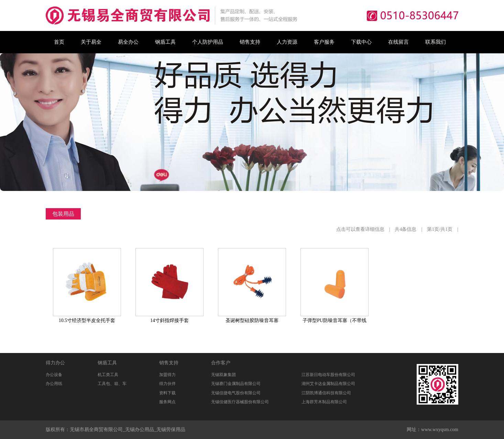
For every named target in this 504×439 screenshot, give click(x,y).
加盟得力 (167, 375)
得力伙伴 (167, 384)
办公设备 (54, 375)
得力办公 (55, 363)
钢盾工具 (165, 42)
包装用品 (63, 214)
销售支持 (250, 42)
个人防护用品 (208, 42)
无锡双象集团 (223, 375)
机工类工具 (108, 375)
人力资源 (287, 42)
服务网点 (167, 402)
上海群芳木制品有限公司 (324, 402)
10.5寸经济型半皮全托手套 (87, 320)
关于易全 (91, 42)
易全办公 (128, 42)
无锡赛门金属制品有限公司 (236, 384)
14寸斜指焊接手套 (169, 320)
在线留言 (398, 42)
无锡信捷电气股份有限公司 (236, 393)
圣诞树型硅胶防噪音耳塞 (252, 320)
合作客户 (221, 363)
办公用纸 (54, 384)
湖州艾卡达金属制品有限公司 (328, 384)
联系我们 (436, 42)
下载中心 (361, 42)
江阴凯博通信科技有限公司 (326, 393)
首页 (59, 42)
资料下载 (167, 393)
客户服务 (324, 42)
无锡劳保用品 (171, 430)
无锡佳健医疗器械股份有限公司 (240, 402)
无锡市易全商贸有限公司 (96, 430)
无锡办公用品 (140, 430)
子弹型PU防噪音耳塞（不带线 (335, 320)
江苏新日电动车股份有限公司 (328, 375)
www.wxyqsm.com (440, 430)
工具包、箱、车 (112, 384)
